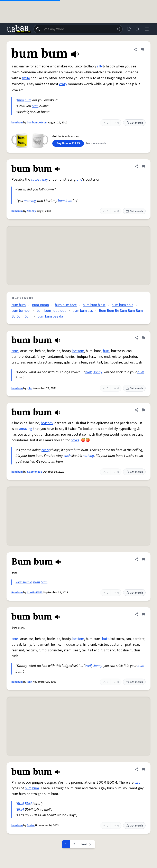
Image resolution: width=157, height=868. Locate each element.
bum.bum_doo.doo (52, 311)
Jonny (98, 372)
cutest (36, 180)
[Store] (129, 29)
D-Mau (31, 825)
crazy (63, 84)
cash (67, 456)
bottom (78, 351)
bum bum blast (94, 305)
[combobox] (78, 29)
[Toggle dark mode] (138, 29)
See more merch (96, 143)
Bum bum (17, 593)
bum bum (17, 123)
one (79, 180)
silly (100, 66)
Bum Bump (40, 305)
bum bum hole (122, 305)
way (45, 180)
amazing (26, 429)
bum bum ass (83, 311)
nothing (88, 456)
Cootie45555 (35, 593)
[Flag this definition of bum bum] (142, 49)
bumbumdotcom (37, 123)
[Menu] (147, 29)
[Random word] (118, 29)
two (137, 782)
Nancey (31, 211)
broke (75, 440)
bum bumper (21, 311)
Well (88, 372)
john (30, 388)
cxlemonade (35, 472)
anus (15, 351)
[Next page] (87, 844)
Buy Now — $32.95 (68, 143)
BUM (20, 804)
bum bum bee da (50, 316)
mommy (30, 201)
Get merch (134, 123)
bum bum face (66, 305)
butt (106, 351)
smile (26, 78)
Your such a (24, 582)
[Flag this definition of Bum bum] (144, 559)
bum (20, 100)
